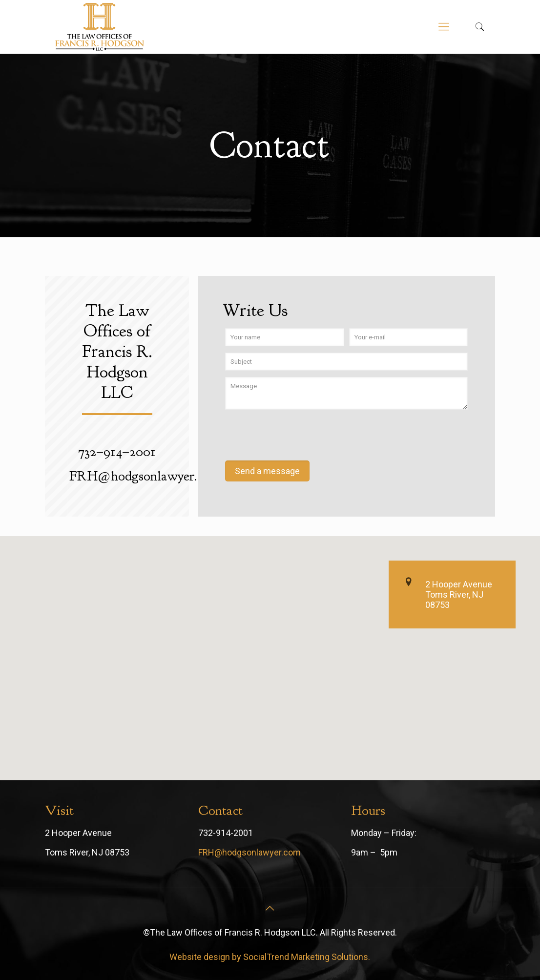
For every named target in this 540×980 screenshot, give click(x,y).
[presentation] (299, 437)
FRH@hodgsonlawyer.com (249, 852)
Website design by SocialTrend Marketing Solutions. (270, 957)
